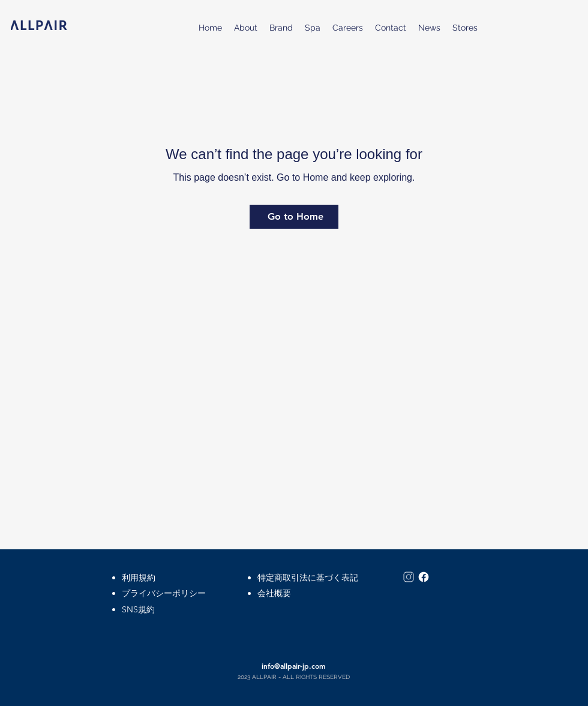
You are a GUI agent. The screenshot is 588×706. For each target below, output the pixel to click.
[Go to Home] (294, 217)
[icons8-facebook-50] (424, 577)
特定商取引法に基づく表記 (308, 578)
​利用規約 (139, 578)
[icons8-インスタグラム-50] (409, 577)
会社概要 (274, 593)
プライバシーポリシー (164, 593)
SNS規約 (138, 609)
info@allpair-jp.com (293, 666)
